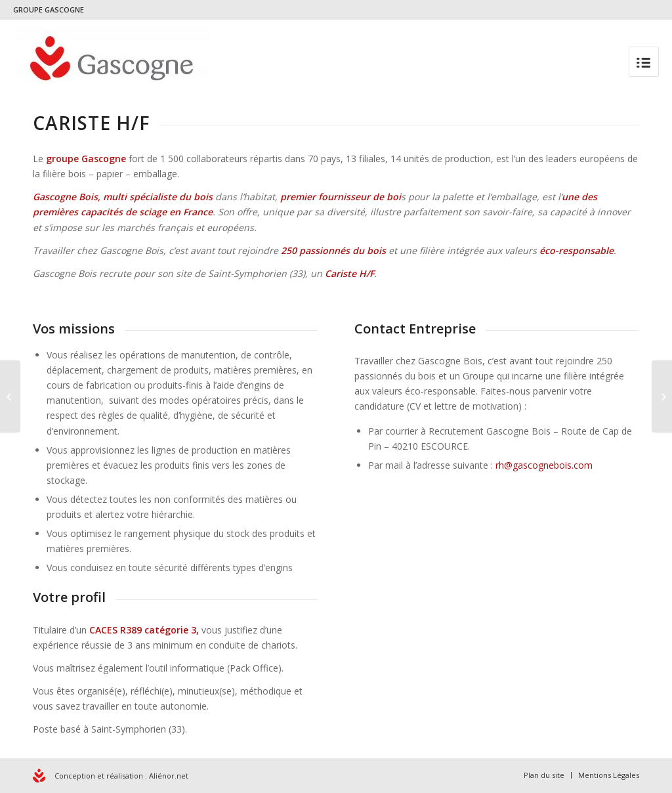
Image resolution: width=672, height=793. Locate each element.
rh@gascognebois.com (544, 465)
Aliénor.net (169, 776)
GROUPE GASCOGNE (49, 10)
